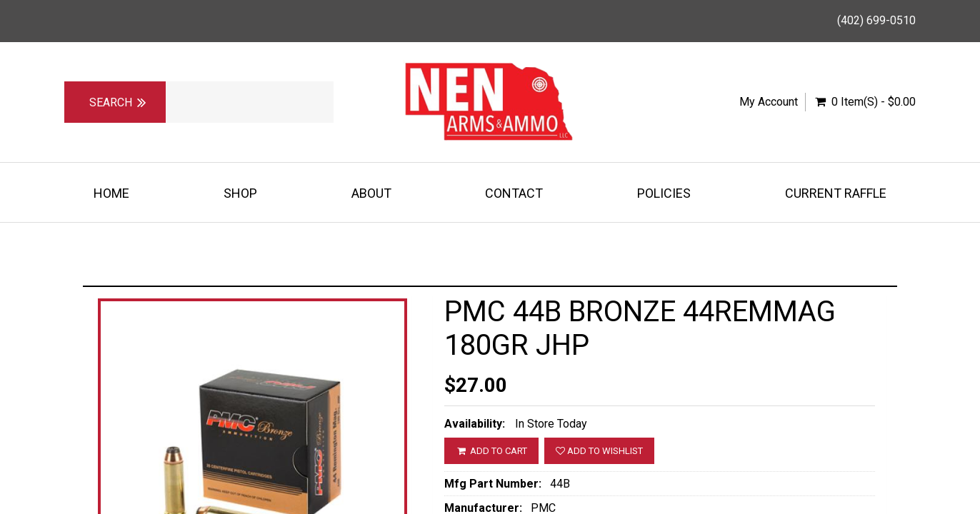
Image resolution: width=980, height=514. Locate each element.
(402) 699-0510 (876, 20)
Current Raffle (836, 193)
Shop (240, 193)
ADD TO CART (491, 451)
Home (111, 193)
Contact (514, 193)
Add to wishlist (599, 451)
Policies (664, 193)
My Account (769, 102)
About (371, 193)
